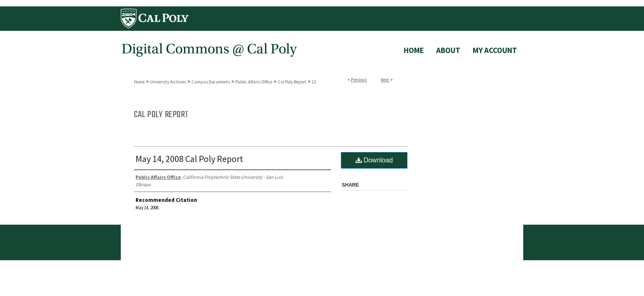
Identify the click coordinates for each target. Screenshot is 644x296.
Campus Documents (211, 82)
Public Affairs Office (254, 82)
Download (374, 160)
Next (385, 80)
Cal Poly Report (292, 82)
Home (139, 82)
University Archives (168, 82)
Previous (359, 80)
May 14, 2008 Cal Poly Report (189, 159)
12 (314, 82)
